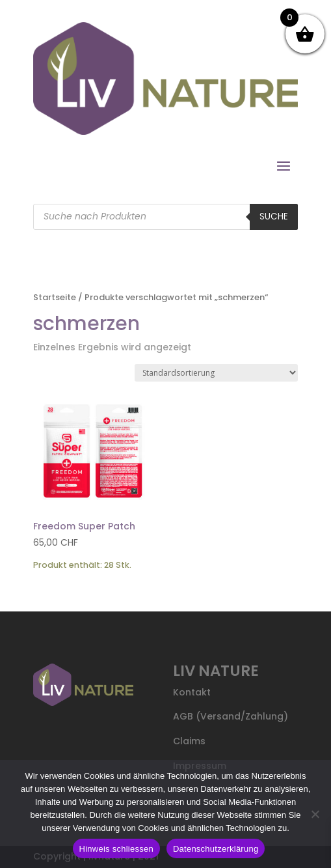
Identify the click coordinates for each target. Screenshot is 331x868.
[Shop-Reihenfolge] (216, 373)
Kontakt (192, 692)
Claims (189, 741)
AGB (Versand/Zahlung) (231, 716)
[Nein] (315, 814)
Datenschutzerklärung (216, 849)
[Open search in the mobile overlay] (165, 217)
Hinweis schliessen (116, 849)
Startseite (55, 297)
